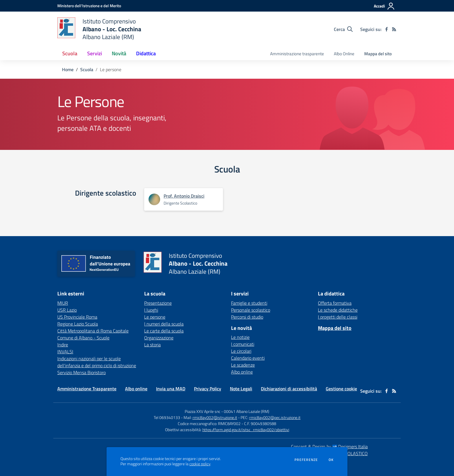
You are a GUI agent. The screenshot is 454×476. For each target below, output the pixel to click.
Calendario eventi (248, 358)
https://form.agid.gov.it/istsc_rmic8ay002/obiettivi (246, 430)
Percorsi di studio (247, 317)
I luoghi (151, 310)
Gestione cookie (341, 389)
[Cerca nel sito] (343, 29)
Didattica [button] (146, 53)
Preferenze (306, 460)
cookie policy (200, 464)
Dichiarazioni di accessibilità (289, 389)
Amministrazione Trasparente (87, 389)
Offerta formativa (335, 303)
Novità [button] (119, 53)
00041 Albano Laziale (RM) (247, 411)
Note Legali (241, 389)
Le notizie (240, 337)
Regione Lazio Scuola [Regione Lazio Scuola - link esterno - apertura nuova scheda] (78, 324)
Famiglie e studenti (249, 303)
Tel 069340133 (167, 417)
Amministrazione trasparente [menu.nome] (297, 54)
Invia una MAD (171, 389)
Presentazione (158, 303)
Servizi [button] (95, 53)
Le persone (155, 317)
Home (68, 69)
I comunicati (243, 344)
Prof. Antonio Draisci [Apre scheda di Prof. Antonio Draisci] (184, 196)
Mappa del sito (378, 54)
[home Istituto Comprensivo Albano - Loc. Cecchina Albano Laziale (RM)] (99, 29)
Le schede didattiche (338, 310)
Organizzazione (159, 338)
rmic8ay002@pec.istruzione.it (275, 417)
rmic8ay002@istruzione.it (215, 417)
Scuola (87, 69)
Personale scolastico (251, 310)
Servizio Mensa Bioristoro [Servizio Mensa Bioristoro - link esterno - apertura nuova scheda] (82, 372)
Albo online (242, 372)
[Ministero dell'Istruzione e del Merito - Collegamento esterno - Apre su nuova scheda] (89, 6)
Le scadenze (243, 365)
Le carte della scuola (164, 331)
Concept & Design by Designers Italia (329, 446)
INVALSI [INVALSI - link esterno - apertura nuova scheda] (65, 352)
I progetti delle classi (338, 317)
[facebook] (387, 29)
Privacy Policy (208, 389)
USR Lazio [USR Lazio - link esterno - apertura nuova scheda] (67, 310)
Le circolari (241, 351)
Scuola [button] (70, 53)
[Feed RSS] (394, 29)
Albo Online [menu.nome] (344, 54)
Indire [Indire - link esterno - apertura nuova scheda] (63, 345)
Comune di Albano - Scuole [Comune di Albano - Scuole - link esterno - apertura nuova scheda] (83, 338)
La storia (152, 345)
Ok (331, 460)
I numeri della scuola (164, 324)
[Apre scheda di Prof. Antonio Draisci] (154, 199)
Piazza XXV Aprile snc (203, 411)
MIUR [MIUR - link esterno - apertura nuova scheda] (63, 303)
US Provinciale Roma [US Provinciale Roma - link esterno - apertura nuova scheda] (77, 317)
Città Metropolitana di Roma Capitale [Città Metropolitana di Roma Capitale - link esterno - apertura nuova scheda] (93, 331)
